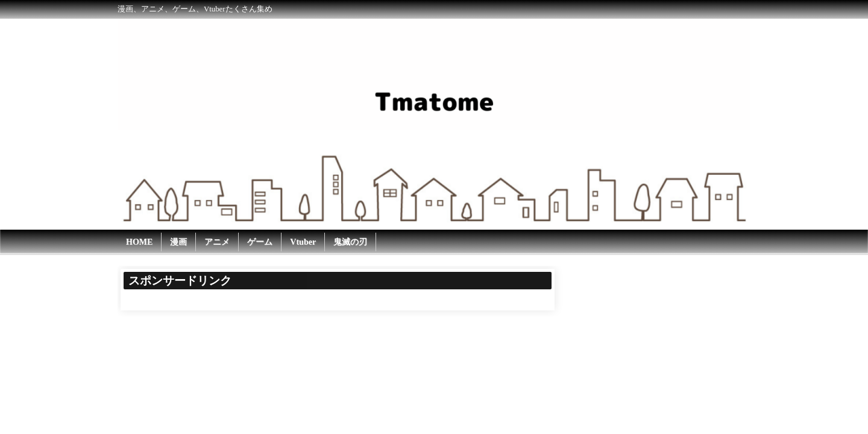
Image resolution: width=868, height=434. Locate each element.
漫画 (178, 242)
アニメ (217, 242)
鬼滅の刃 (350, 242)
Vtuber (303, 242)
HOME (139, 242)
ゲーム (260, 242)
